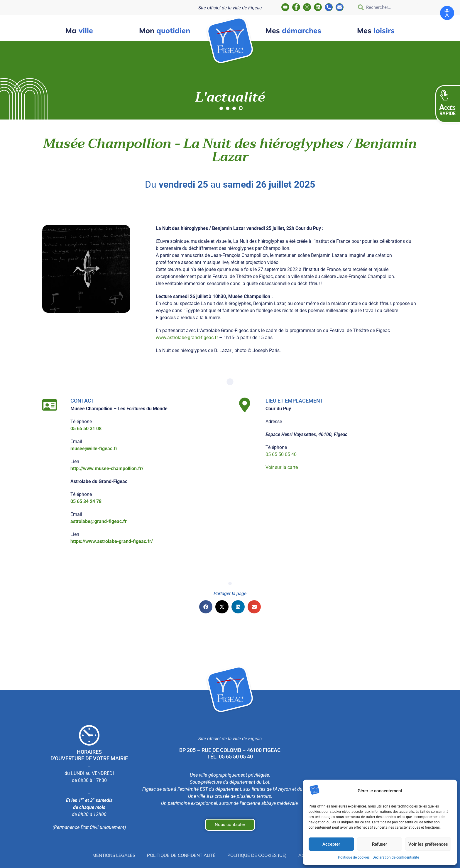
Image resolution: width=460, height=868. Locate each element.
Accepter (331, 844)
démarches (293, 30)
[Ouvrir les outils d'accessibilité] (447, 13)
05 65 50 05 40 (281, 454)
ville (79, 30)
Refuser (379, 844)
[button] (448, 104)
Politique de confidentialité (178, 855)
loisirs (376, 30)
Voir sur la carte (282, 467)
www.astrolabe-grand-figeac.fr (187, 338)
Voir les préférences (428, 844)
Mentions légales (107, 855)
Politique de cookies (354, 857)
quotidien (165, 30)
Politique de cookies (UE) (258, 855)
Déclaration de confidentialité (396, 857)
